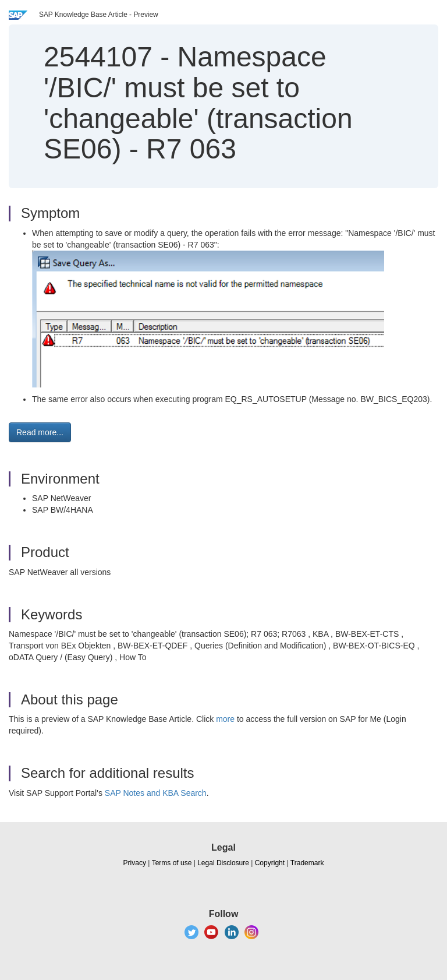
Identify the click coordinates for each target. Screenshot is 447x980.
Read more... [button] (40, 432)
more (225, 719)
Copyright (270, 863)
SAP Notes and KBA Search (156, 793)
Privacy (135, 863)
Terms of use (172, 863)
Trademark (307, 863)
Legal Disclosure (223, 863)
